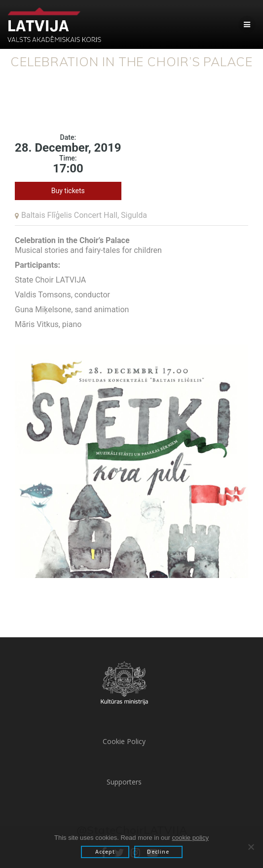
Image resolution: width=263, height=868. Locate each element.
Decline (158, 852)
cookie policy (190, 838)
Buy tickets (68, 191)
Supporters (124, 782)
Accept (105, 852)
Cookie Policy (124, 741)
